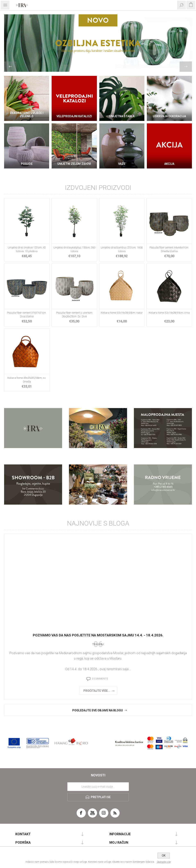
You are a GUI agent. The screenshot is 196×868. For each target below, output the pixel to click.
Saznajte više (164, 862)
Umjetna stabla (122, 116)
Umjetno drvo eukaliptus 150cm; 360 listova (74, 249)
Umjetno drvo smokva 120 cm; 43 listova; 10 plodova (27, 249)
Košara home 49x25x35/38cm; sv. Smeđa (27, 380)
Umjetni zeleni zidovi (74, 164)
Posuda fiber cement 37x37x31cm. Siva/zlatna (27, 315)
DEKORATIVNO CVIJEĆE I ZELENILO (27, 115)
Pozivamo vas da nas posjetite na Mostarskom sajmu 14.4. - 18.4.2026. (98, 635)
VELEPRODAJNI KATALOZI (74, 116)
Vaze (122, 164)
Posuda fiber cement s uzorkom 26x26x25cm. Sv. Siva (74, 315)
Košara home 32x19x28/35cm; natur (122, 313)
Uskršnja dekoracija (169, 116)
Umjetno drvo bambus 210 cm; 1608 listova (122, 249)
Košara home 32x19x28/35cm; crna (169, 313)
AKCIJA (169, 164)
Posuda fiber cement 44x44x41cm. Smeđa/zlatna (169, 249)
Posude (27, 164)
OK (164, 855)
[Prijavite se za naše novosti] (98, 787)
